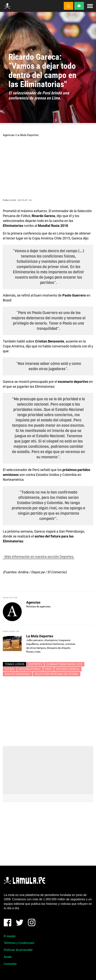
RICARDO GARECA (68, 669)
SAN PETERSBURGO (18, 674)
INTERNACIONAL (30, 669)
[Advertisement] (48, 710)
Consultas (10, 964)
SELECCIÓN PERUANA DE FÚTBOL (56, 674)
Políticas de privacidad (18, 950)
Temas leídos (15, 664)
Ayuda (8, 957)
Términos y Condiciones (19, 943)
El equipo (10, 936)
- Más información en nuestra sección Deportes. (39, 557)
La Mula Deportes (28, 135)
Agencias (9, 135)
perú (49, 669)
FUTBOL (10, 669)
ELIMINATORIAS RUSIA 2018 (64, 664)
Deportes (35, 664)
